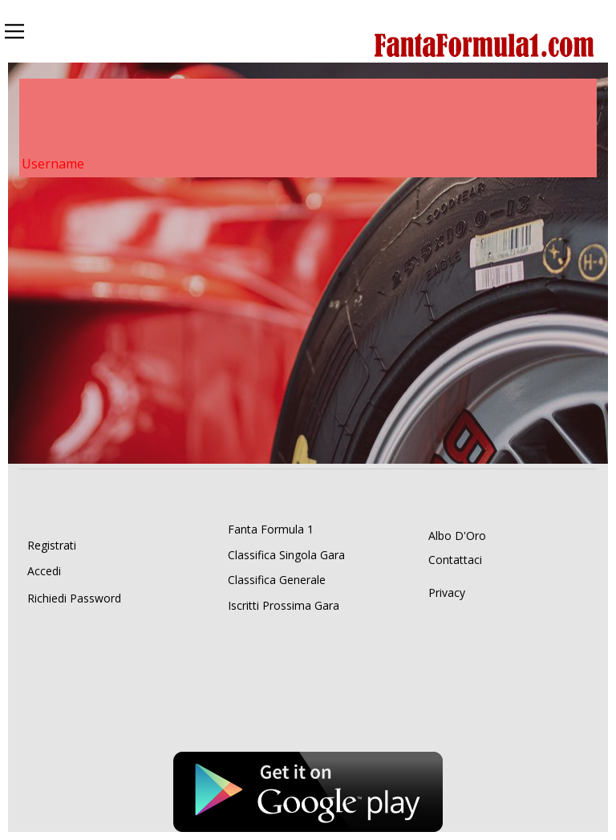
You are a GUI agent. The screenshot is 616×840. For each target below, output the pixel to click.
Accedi (44, 571)
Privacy (447, 592)
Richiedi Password (74, 598)
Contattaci (455, 560)
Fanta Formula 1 (271, 529)
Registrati (52, 545)
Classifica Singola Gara (286, 555)
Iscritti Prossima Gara (284, 605)
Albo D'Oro (457, 536)
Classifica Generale (277, 580)
